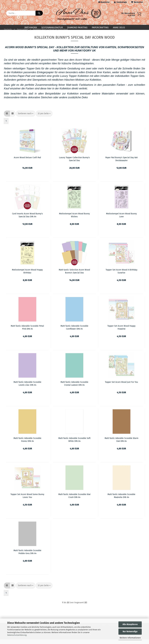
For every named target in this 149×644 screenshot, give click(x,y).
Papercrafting (100, 27)
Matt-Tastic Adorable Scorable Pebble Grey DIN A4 (27, 556)
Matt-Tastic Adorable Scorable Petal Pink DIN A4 (27, 332)
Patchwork (31, 27)
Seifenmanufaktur (52, 27)
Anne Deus (119, 27)
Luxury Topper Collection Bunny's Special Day (74, 163)
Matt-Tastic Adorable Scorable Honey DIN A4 (27, 444)
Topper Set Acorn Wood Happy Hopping (121, 332)
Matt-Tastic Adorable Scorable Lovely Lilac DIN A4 (27, 388)
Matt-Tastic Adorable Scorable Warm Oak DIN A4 (121, 444)
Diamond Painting (77, 27)
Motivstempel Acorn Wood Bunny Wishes (74, 219)
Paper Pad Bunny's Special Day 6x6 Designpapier (121, 163)
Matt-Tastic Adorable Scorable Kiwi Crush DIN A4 (74, 500)
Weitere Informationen (130, 638)
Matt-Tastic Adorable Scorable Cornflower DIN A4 (74, 332)
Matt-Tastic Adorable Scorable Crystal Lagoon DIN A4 (74, 388)
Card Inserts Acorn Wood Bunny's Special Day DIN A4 (27, 219)
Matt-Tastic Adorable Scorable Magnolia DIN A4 (121, 500)
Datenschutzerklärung (17, 635)
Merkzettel (137, 2)
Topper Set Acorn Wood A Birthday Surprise (121, 276)
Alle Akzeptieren (130, 624)
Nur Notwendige (130, 632)
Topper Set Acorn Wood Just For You (121, 387)
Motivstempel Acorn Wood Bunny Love (121, 219)
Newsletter (104, 2)
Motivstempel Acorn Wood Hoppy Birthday (27, 276)
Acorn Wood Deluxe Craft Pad (27, 162)
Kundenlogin (120, 2)
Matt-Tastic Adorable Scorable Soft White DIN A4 (74, 444)
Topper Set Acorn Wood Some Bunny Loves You (27, 500)
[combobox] (26, 118)
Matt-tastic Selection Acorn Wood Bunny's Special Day (74, 276)
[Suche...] (39, 13)
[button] (7, 118)
